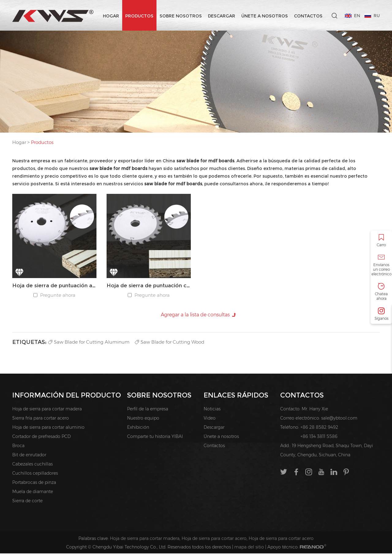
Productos (139, 16)
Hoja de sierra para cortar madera (47, 409)
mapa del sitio (249, 548)
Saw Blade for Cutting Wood (174, 342)
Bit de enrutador (29, 455)
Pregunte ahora (58, 295)
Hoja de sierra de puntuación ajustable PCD (54, 286)
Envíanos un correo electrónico (381, 265)
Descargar (221, 16)
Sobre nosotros (180, 16)
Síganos (381, 314)
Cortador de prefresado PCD (41, 437)
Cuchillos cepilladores (35, 474)
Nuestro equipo (143, 419)
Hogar (111, 16)
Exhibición (138, 428)
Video (210, 419)
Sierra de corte (27, 501)
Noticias (212, 409)
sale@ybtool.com (339, 419)
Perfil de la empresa (148, 409)
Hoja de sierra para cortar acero (214, 539)
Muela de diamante (33, 492)
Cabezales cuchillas (32, 465)
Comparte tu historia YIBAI (155, 437)
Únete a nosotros (264, 16)
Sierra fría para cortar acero (41, 419)
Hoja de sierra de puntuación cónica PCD (149, 286)
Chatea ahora (381, 292)
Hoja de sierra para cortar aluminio (48, 428)
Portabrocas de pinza (34, 483)
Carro (381, 240)
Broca (18, 446)
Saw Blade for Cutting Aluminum (90, 342)
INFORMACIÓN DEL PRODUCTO (67, 396)
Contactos (308, 16)
